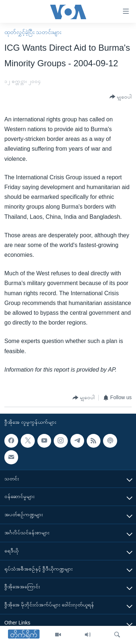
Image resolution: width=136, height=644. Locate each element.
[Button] (121, 97)
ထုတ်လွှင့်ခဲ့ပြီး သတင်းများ (33, 32)
